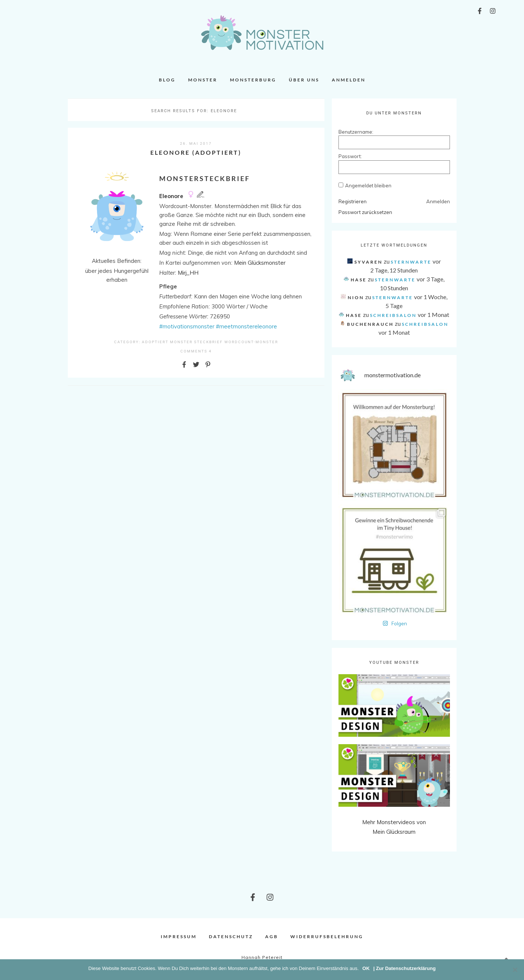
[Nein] (515, 970)
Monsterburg (253, 80)
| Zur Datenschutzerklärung (404, 968)
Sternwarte (411, 262)
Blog (167, 80)
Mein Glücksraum (394, 832)
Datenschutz (231, 936)
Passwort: (350, 156)
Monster (203, 80)
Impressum (179, 936)
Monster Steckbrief (196, 342)
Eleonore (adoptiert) (196, 152)
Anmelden (349, 80)
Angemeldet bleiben (368, 185)
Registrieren (353, 201)
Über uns (304, 80)
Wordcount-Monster (251, 342)
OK (366, 968)
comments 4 (196, 351)
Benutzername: (351, 132)
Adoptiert (155, 342)
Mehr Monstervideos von (394, 822)
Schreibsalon (393, 315)
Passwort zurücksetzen (365, 212)
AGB (272, 936)
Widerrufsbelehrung (327, 936)
